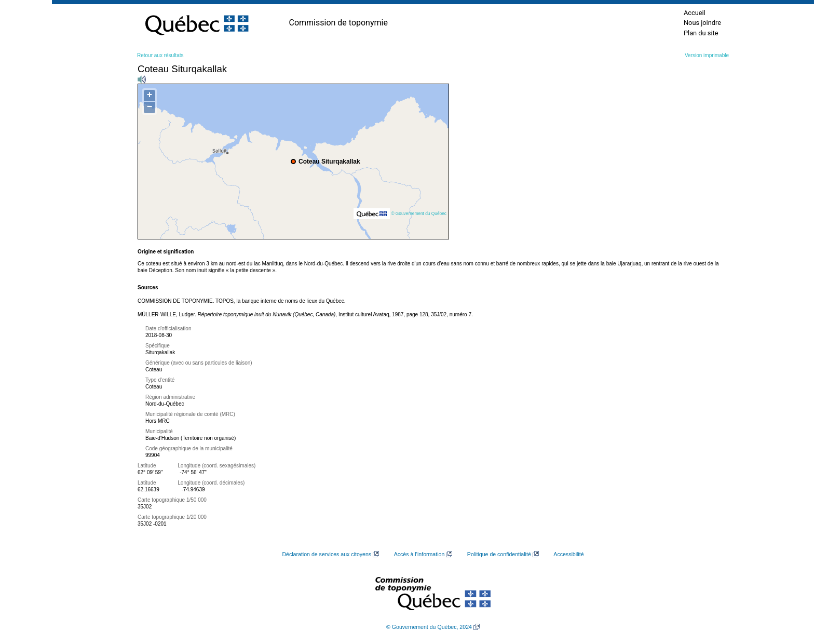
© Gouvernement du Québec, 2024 (429, 627)
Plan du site (701, 33)
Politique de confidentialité (499, 554)
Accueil (695, 13)
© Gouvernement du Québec (419, 213)
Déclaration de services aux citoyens (327, 554)
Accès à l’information (419, 554)
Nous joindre (702, 23)
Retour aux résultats (160, 55)
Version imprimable (707, 55)
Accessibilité (568, 554)
